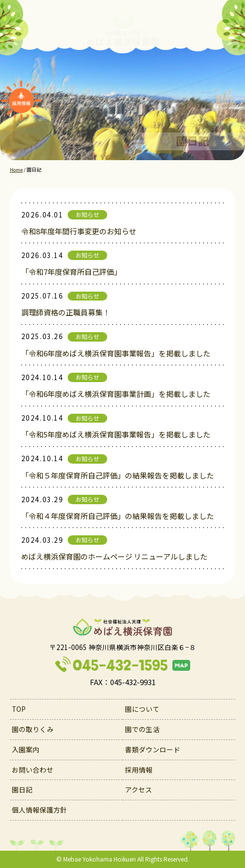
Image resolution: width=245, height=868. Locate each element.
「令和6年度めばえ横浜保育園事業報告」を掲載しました (116, 353)
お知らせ (87, 214)
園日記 (22, 789)
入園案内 (26, 749)
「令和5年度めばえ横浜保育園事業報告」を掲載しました (116, 434)
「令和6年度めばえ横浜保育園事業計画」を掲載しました (116, 394)
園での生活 (142, 729)
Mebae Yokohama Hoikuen (100, 859)
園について (142, 709)
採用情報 (139, 770)
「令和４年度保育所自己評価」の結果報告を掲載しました (118, 516)
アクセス (139, 789)
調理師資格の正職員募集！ (66, 312)
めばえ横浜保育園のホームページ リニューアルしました (114, 556)
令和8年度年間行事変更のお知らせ (79, 231)
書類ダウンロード (153, 749)
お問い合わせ (33, 770)
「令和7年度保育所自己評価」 (71, 272)
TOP (19, 709)
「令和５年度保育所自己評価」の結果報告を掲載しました (118, 475)
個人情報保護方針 (40, 810)
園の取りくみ (33, 729)
